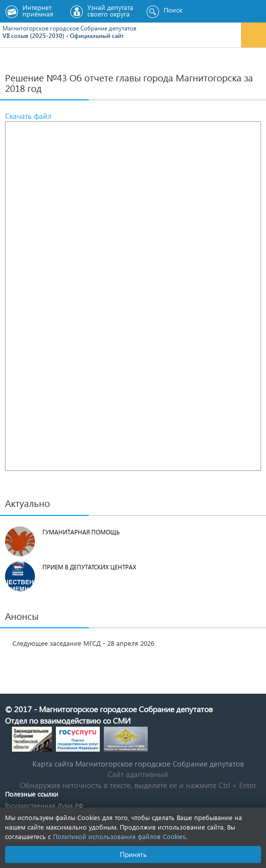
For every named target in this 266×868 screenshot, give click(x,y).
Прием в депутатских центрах (89, 567)
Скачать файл (28, 116)
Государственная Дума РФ (44, 805)
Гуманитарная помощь (81, 532)
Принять (133, 854)
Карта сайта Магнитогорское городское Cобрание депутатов (138, 764)
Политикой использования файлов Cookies (119, 836)
